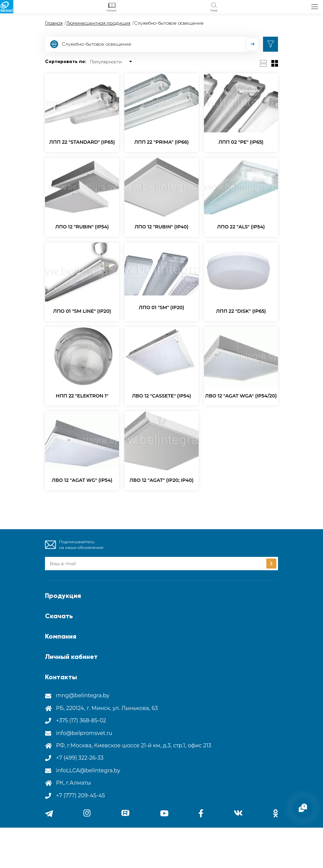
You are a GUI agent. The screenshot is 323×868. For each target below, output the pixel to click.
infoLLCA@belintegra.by (88, 770)
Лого (7, 7)
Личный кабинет (71, 657)
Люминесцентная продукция (98, 23)
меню (315, 7)
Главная (54, 23)
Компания (61, 636)
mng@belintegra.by (83, 695)
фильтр (270, 44)
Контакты (61, 677)
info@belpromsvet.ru (84, 733)
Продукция (63, 596)
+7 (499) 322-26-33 (80, 758)
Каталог (112, 11)
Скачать (59, 616)
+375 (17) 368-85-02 (81, 720)
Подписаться (271, 564)
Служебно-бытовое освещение (91, 44)
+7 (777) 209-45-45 (80, 795)
